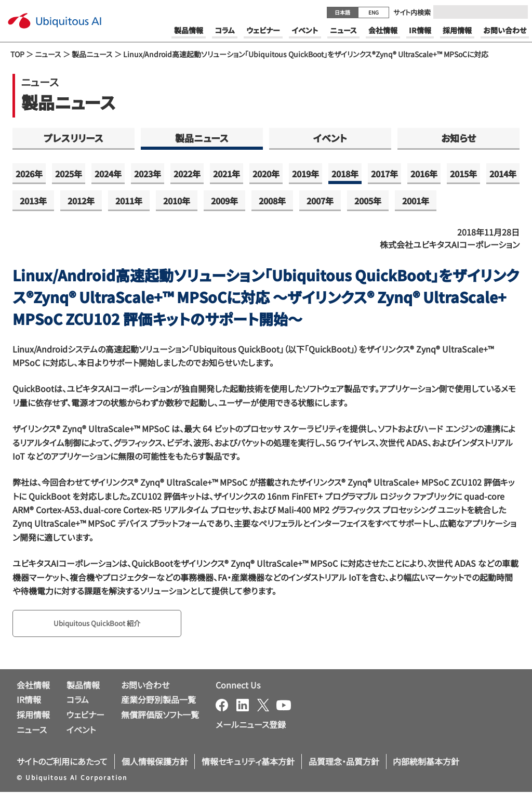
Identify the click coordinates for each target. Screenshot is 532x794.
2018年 (345, 174)
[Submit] (517, 12)
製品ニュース (92, 54)
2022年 (187, 174)
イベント (330, 138)
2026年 (29, 174)
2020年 (266, 174)
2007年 (320, 201)
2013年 (33, 201)
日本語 (342, 12)
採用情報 (33, 717)
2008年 (272, 201)
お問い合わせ (145, 687)
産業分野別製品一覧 (158, 701)
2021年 (227, 174)
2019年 (305, 174)
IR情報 (29, 701)
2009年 (224, 201)
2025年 (69, 174)
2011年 (129, 201)
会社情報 (33, 687)
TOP (17, 54)
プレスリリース (74, 138)
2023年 (148, 174)
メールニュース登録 (251, 726)
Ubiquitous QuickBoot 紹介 (106, 624)
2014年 (503, 174)
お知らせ (458, 138)
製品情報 (83, 687)
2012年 (81, 201)
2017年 (384, 174)
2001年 (416, 201)
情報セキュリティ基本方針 (248, 763)
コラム (78, 701)
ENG (374, 12)
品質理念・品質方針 (344, 763)
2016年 (424, 174)
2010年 (177, 201)
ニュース (48, 54)
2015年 (463, 174)
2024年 (108, 174)
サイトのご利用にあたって (62, 763)
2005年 (368, 201)
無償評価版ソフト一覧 (160, 717)
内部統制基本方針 (426, 763)
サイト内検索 (412, 12)
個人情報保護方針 (155, 763)
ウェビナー (85, 717)
